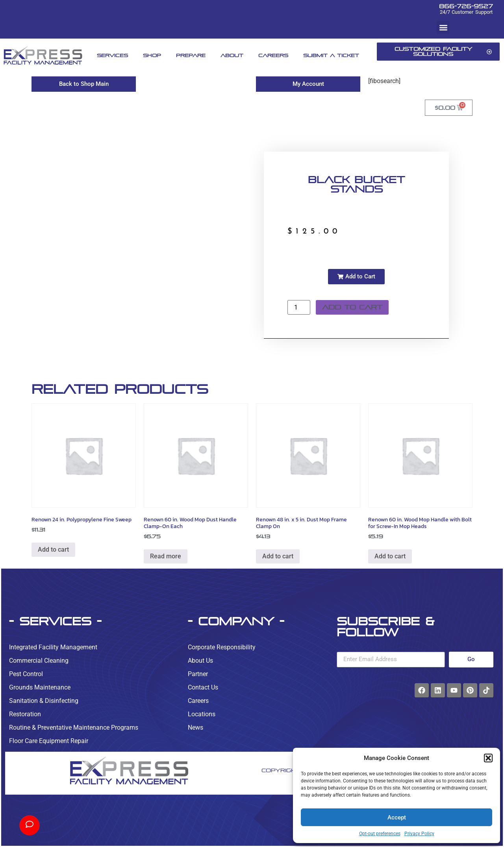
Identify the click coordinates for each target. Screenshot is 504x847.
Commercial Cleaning (39, 661)
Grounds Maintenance (40, 687)
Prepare (191, 55)
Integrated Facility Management (53, 647)
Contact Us (203, 687)
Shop (152, 55)
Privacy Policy (419, 834)
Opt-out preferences (380, 834)
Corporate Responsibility (222, 647)
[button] (488, 758)
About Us (200, 661)
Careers (273, 55)
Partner (198, 674)
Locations (202, 714)
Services (112, 55)
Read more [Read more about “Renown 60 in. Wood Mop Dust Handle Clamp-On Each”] (166, 556)
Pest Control (26, 674)
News (195, 727)
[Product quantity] (299, 307)
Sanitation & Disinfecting (44, 701)
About (232, 55)
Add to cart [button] (53, 550)
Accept (397, 817)
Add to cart (352, 307)
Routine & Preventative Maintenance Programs (74, 727)
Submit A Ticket (331, 55)
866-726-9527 (466, 6)
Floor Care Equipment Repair (49, 741)
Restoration (25, 714)
